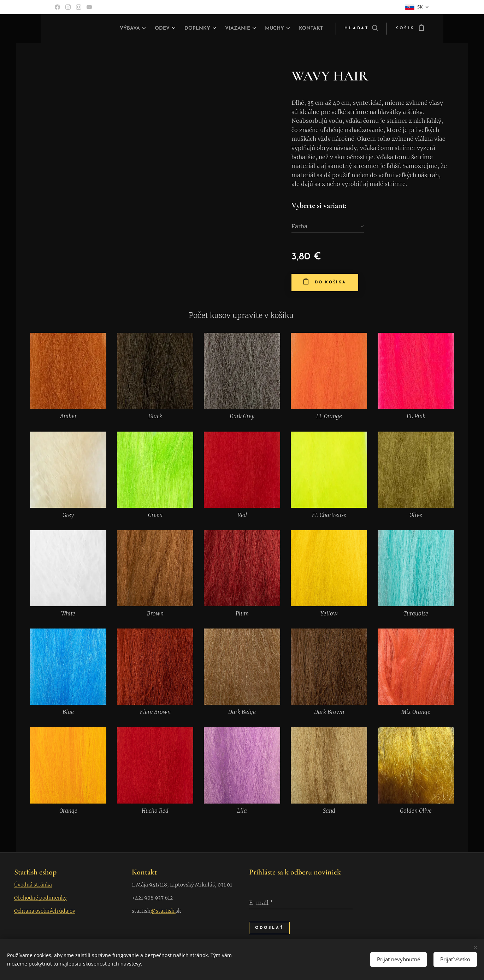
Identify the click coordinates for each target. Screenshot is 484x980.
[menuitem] (122, 29)
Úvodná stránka (33, 885)
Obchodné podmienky (40, 898)
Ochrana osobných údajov (45, 911)
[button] (361, 29)
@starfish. (163, 911)
